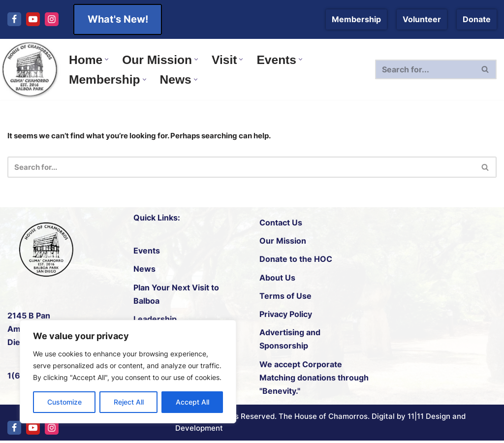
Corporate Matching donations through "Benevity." (314, 379)
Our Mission (283, 243)
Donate (477, 19)
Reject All (129, 402)
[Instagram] (52, 19)
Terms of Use (285, 297)
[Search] (426, 69)
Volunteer (422, 19)
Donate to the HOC (296, 261)
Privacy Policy (286, 316)
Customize (64, 402)
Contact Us (281, 224)
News (144, 271)
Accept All (192, 402)
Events (147, 253)
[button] (108, 59)
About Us (277, 279)
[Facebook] (14, 19)
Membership (356, 19)
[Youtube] (33, 19)
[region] (128, 372)
